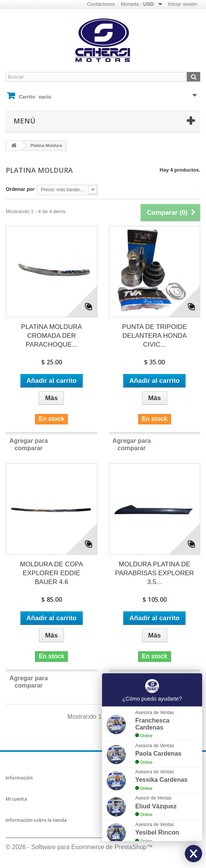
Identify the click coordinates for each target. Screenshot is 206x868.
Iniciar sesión (183, 4)
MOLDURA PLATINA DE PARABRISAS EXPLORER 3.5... (155, 573)
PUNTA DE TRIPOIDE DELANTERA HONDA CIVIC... (154, 336)
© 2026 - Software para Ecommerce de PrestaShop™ (79, 847)
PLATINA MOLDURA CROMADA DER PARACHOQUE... (52, 336)
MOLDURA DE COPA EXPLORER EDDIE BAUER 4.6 (52, 573)
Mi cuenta (16, 799)
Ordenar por (20, 189)
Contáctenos (101, 4)
